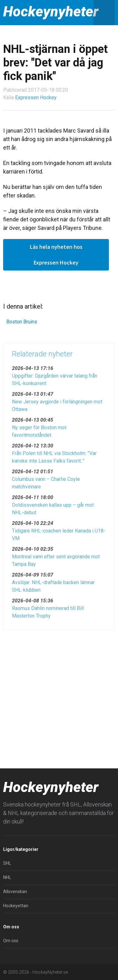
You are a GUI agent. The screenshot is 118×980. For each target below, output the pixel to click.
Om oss (11, 941)
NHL (7, 877)
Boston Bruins (22, 322)
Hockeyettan (16, 906)
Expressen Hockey (36, 97)
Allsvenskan (15, 892)
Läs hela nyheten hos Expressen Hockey (56, 255)
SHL (7, 863)
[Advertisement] (59, 697)
